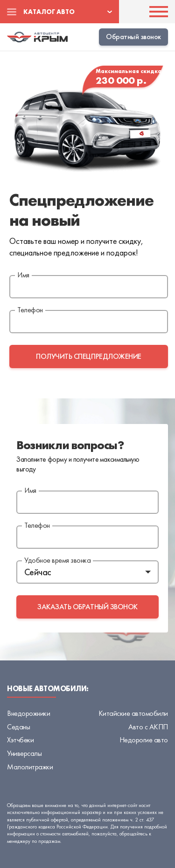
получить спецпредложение (88, 356)
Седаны (18, 727)
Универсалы (24, 753)
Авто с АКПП (148, 727)
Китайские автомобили (133, 713)
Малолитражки (30, 767)
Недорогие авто (144, 740)
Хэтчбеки (20, 740)
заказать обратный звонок (87, 607)
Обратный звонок (133, 37)
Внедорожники (28, 713)
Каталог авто (49, 12)
